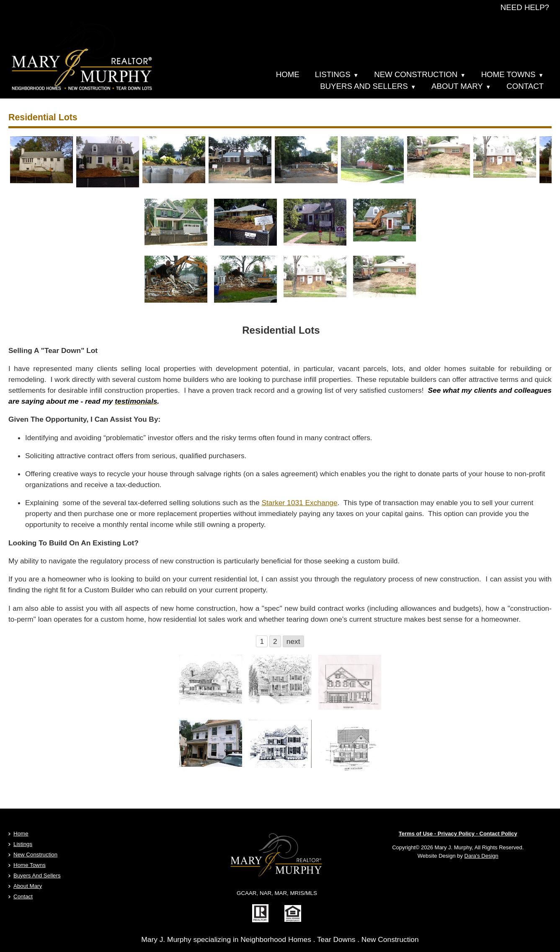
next (293, 641)
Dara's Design (481, 856)
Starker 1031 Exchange (299, 503)
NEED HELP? (525, 7)
